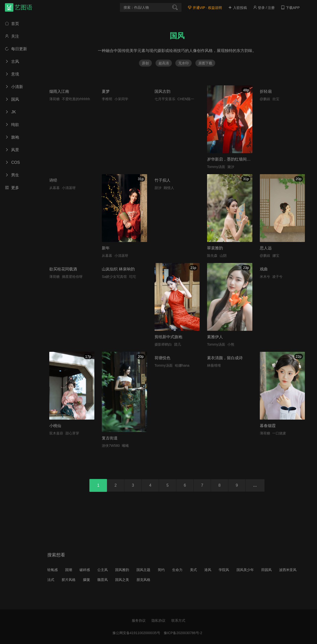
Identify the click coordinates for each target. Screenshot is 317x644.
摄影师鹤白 (163, 344)
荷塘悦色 (162, 358)
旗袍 (12, 137)
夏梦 (106, 91)
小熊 (231, 344)
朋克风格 (143, 580)
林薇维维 (214, 365)
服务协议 (139, 620)
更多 (12, 188)
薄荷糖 (54, 99)
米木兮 (265, 277)
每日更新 (16, 49)
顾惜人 (169, 188)
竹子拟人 (162, 180)
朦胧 (86, 580)
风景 (12, 150)
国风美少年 (245, 570)
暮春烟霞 (268, 426)
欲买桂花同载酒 (63, 269)
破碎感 (85, 570)
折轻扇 (266, 91)
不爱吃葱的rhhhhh (76, 99)
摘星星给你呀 (72, 277)
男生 (12, 175)
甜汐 (158, 188)
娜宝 (276, 256)
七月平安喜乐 (165, 99)
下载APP (290, 8)
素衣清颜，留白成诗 (225, 358)
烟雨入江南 (59, 91)
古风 (12, 61)
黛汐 (231, 167)
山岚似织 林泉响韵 (118, 269)
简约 (161, 570)
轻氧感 (53, 570)
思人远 (266, 248)
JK (10, 112)
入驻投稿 (238, 8)
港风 (208, 570)
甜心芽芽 (72, 433)
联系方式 (178, 620)
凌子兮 (277, 277)
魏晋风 (103, 580)
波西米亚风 (288, 570)
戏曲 (264, 269)
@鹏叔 (265, 99)
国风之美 (122, 580)
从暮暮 (54, 188)
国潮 (69, 570)
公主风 (103, 570)
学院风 (224, 570)
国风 (12, 99)
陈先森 (212, 256)
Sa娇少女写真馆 (114, 277)
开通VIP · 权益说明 (205, 8)
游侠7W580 (111, 446)
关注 (12, 36)
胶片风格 (69, 580)
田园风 (266, 570)
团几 (178, 344)
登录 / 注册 (264, 8)
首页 (12, 24)
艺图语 (24, 7)
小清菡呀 (69, 188)
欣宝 (276, 99)
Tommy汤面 (216, 167)
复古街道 (110, 438)
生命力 (177, 570)
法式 (51, 580)
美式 (193, 570)
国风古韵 (162, 91)
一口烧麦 (279, 433)
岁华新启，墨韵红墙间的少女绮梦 (237, 159)
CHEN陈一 (186, 99)
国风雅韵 (122, 570)
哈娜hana (182, 365)
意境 (12, 74)
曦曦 (125, 446)
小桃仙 (55, 426)
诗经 (53, 180)
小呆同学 (121, 99)
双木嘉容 (56, 433)
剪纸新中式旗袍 (168, 337)
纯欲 (12, 125)
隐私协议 (158, 620)
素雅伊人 (215, 337)
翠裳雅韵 (215, 248)
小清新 (14, 87)
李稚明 (107, 99)
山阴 (223, 256)
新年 (106, 248)
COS (12, 162)
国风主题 (143, 570)
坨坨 (132, 277)
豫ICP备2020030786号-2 (183, 633)
